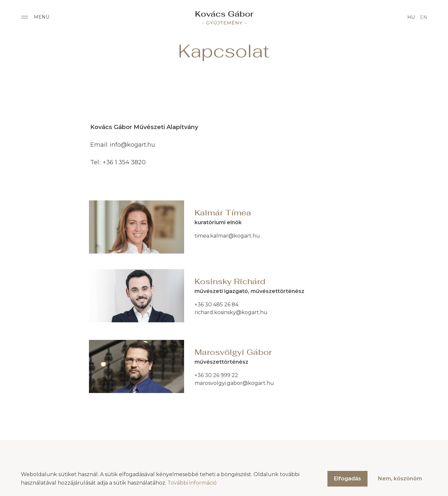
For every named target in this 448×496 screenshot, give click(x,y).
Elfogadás (347, 479)
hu (411, 17)
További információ (192, 483)
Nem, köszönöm (400, 479)
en (424, 17)
